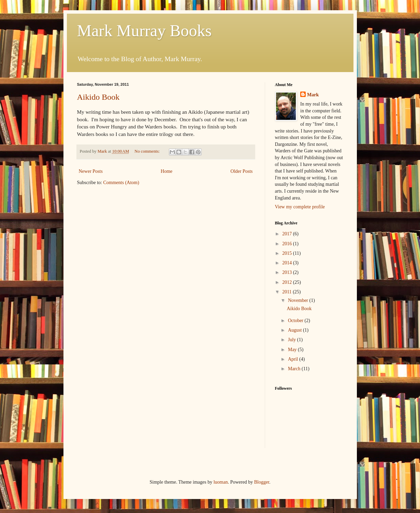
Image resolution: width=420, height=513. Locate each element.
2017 (288, 234)
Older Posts (242, 171)
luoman (221, 482)
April (294, 359)
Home (166, 171)
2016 (288, 244)
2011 (287, 292)
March (295, 369)
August (295, 330)
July (293, 340)
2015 (288, 253)
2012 (288, 282)
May (293, 350)
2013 (288, 272)
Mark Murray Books (144, 31)
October (296, 321)
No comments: (148, 151)
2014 (288, 263)
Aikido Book (98, 97)
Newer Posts (91, 171)
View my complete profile (300, 207)
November (299, 300)
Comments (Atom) (121, 183)
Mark (313, 95)
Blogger (262, 482)
